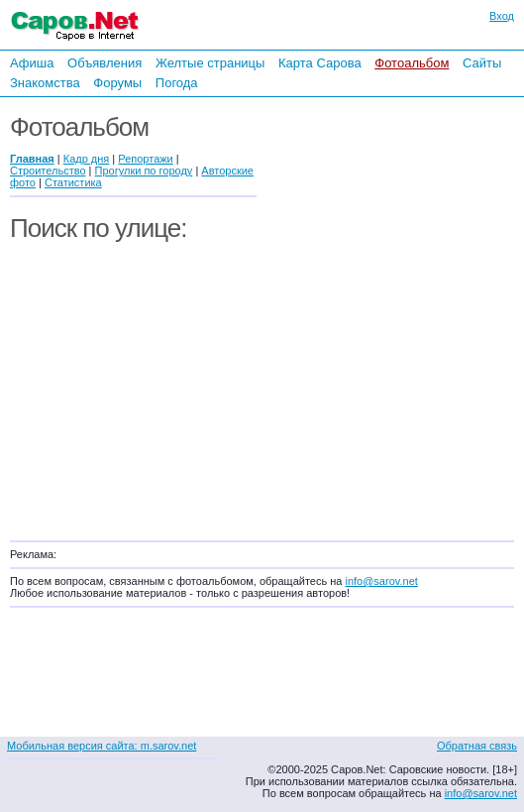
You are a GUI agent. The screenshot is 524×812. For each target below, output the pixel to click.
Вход (502, 16)
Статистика (73, 182)
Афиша (32, 63)
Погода (177, 83)
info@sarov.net (381, 581)
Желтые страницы (210, 63)
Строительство (48, 171)
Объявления (105, 63)
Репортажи (145, 159)
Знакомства (45, 83)
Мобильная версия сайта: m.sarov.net (102, 746)
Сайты (482, 63)
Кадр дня (87, 159)
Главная (32, 159)
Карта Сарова (320, 63)
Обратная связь (477, 746)
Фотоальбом (412, 63)
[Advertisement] (395, 315)
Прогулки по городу (144, 171)
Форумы (117, 83)
